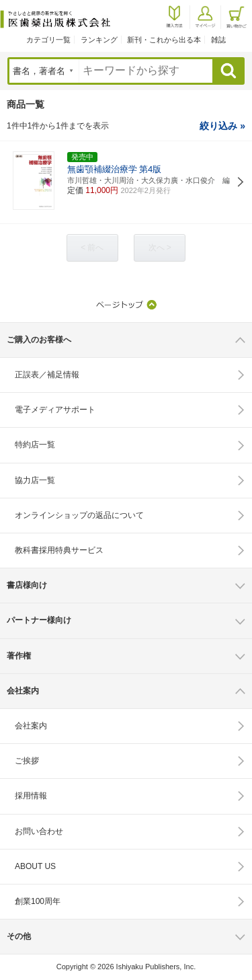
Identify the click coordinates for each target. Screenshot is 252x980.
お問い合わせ (39, 831)
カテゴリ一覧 (48, 40)
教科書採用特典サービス (59, 550)
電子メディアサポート (55, 410)
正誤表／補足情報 (47, 375)
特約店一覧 (35, 445)
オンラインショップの (79, 515)
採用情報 (31, 796)
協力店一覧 (35, 480)
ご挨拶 (27, 761)
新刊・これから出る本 (164, 40)
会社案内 (31, 726)
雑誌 (218, 40)
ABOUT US (35, 866)
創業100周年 (38, 901)
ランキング (99, 40)
